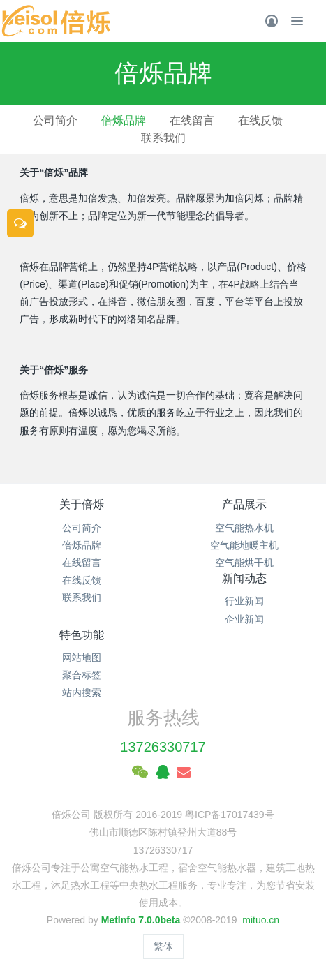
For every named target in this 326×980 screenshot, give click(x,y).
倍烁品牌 (124, 120)
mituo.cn (261, 920)
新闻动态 (244, 578)
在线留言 (192, 120)
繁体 (163, 946)
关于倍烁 (82, 504)
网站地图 (82, 658)
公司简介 (55, 120)
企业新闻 (244, 619)
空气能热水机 (244, 528)
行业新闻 (244, 601)
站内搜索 (82, 692)
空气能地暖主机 (244, 545)
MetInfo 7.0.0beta (141, 920)
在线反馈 (260, 120)
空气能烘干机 (244, 563)
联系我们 (163, 138)
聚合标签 (82, 675)
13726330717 (163, 747)
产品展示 (244, 504)
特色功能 (82, 635)
